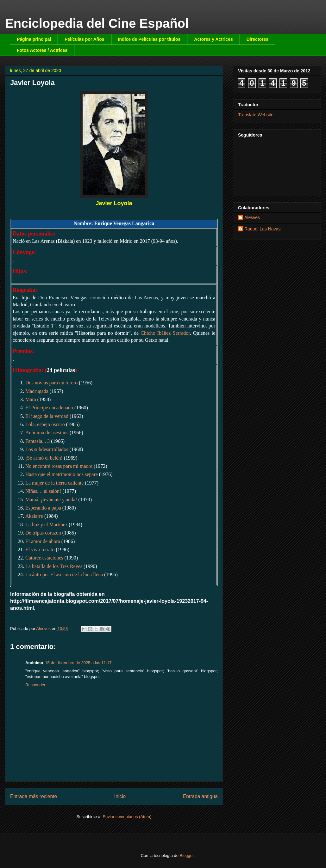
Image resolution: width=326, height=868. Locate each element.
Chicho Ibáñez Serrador (165, 333)
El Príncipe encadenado (49, 408)
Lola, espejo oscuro (45, 424)
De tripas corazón (43, 533)
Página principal (34, 39)
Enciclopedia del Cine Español (97, 23)
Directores (257, 39)
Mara (31, 399)
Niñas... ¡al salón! (43, 491)
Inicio (120, 796)
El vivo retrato (40, 550)
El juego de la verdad (47, 416)
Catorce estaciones (44, 558)
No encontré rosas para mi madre (59, 466)
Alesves (252, 217)
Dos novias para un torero (51, 383)
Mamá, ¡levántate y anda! (51, 500)
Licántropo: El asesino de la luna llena (64, 575)
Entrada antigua (200, 796)
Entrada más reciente (34, 796)
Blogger (187, 856)
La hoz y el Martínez (46, 525)
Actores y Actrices (213, 39)
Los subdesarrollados (47, 449)
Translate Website (256, 115)
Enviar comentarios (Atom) (127, 817)
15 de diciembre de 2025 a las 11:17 (78, 663)
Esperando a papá (43, 508)
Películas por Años (85, 39)
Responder (35, 685)
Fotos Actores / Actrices (42, 50)
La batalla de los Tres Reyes (54, 566)
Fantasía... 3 (38, 441)
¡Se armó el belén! (44, 458)
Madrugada (37, 391)
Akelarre (34, 516)
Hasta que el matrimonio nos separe (62, 474)
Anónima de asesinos (47, 433)
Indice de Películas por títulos (149, 39)
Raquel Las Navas (262, 229)
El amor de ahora (43, 541)
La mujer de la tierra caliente (54, 483)
